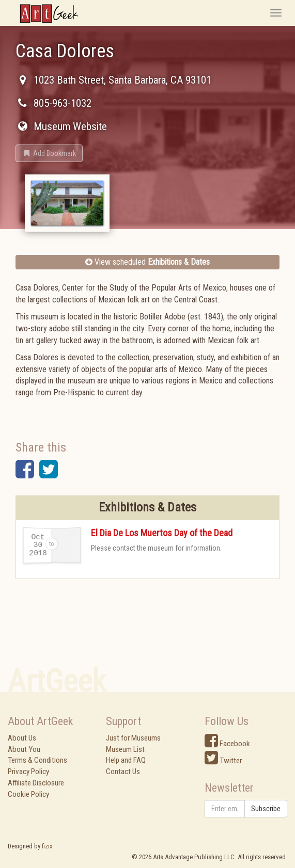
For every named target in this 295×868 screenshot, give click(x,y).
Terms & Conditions (37, 760)
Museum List (125, 749)
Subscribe (266, 809)
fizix (47, 846)
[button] (49, 153)
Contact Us (123, 771)
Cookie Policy (28, 794)
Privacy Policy (28, 771)
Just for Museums (133, 738)
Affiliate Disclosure (36, 783)
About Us (22, 738)
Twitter (223, 761)
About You (24, 749)
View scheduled (147, 262)
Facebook (227, 744)
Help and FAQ (126, 760)
